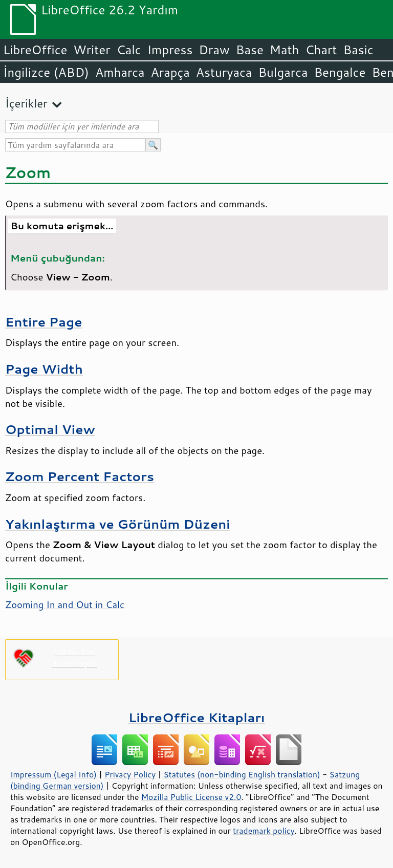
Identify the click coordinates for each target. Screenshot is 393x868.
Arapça (170, 72)
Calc (129, 50)
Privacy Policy (130, 774)
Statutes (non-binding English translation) (242, 774)
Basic (358, 50)
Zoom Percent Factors (80, 476)
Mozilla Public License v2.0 (191, 797)
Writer (92, 50)
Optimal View (50, 429)
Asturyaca (224, 72)
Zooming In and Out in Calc (65, 604)
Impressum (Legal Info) (53, 774)
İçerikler (26, 103)
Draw (214, 50)
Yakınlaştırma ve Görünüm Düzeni (118, 524)
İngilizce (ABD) (46, 72)
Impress (170, 50)
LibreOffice (35, 50)
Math (285, 50)
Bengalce (340, 72)
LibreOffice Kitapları (197, 717)
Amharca (120, 72)
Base (250, 50)
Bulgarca (283, 72)
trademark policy (264, 831)
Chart (321, 50)
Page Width (44, 369)
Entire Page (44, 322)
